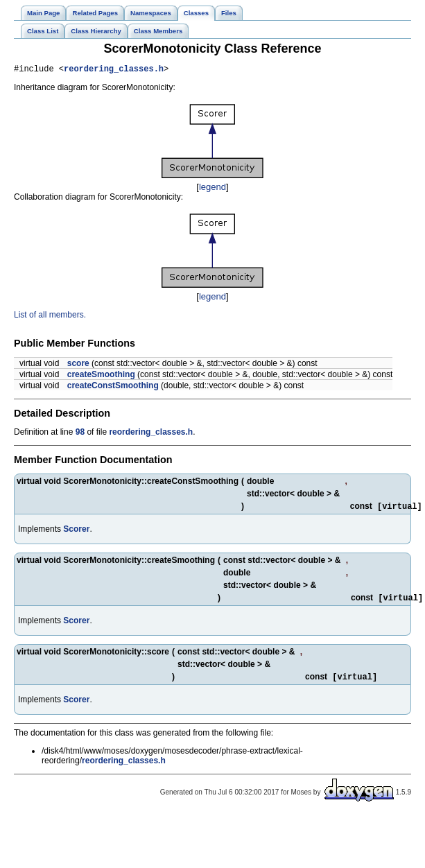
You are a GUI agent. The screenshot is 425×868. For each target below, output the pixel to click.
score (78, 365)
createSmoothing (101, 376)
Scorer (76, 532)
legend (212, 189)
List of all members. (50, 317)
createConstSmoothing (113, 388)
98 (80, 434)
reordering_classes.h (114, 70)
